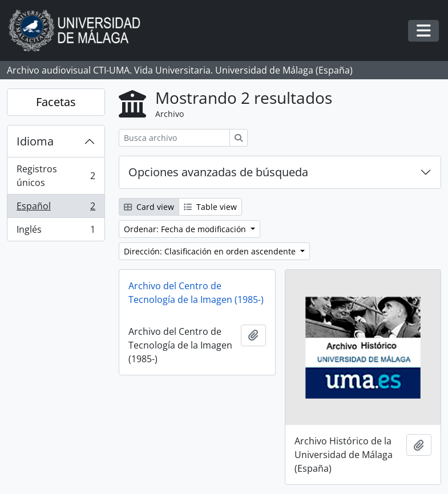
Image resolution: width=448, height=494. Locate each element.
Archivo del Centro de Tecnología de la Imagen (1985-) (196, 293)
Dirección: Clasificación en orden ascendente (211, 251)
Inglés (56, 232)
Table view (210, 207)
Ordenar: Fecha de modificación (186, 229)
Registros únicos (56, 176)
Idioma (35, 141)
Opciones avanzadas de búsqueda (218, 172)
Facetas (56, 102)
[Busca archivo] (174, 138)
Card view (149, 207)
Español (56, 208)
